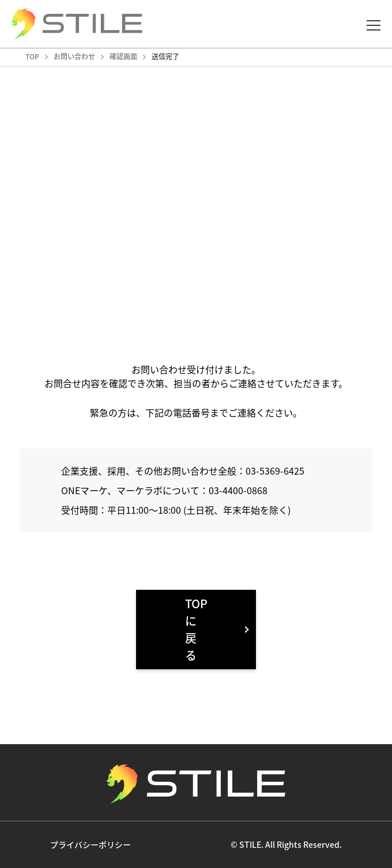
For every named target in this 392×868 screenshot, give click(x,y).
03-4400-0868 (238, 490)
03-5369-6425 (275, 471)
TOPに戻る (196, 629)
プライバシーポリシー (91, 844)
